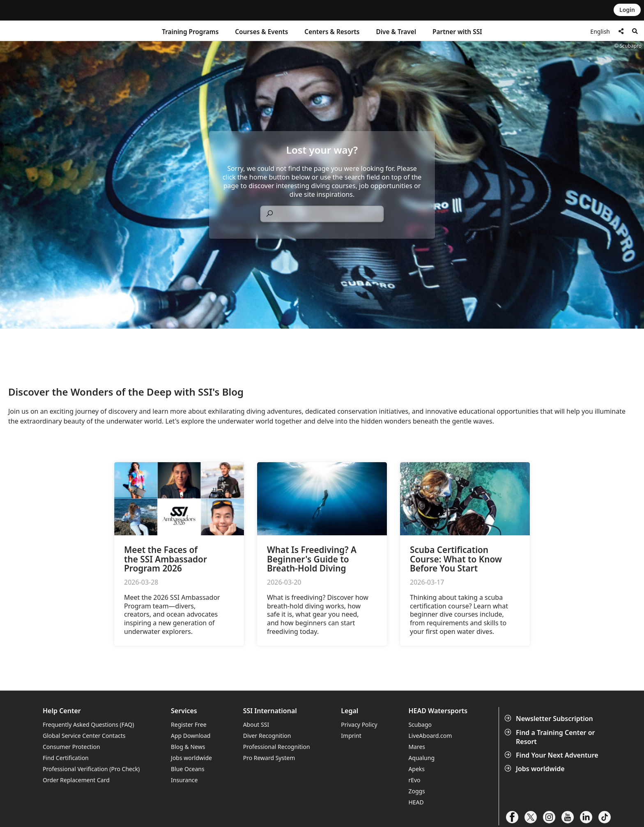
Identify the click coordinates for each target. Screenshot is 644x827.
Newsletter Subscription (550, 719)
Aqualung (421, 758)
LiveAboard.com (430, 736)
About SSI (256, 724)
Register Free (189, 724)
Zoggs (416, 791)
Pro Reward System (269, 758)
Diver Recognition (267, 736)
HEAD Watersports (438, 711)
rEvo (414, 780)
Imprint (351, 736)
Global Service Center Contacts (84, 736)
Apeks (416, 769)
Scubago (420, 724)
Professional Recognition (277, 747)
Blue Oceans (188, 769)
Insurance (184, 780)
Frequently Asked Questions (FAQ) (89, 724)
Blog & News (188, 747)
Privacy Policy (359, 724)
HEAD (416, 802)
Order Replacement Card (76, 780)
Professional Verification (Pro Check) (91, 769)
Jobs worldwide (535, 769)
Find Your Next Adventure (552, 755)
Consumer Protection (71, 747)
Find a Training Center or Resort (551, 737)
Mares (417, 747)
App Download (191, 736)
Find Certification (66, 758)
